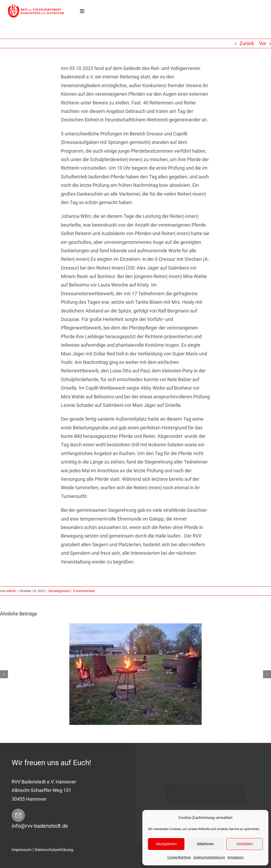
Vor (263, 43)
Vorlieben (245, 844)
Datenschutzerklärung (209, 857)
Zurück (247, 43)
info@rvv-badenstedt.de (40, 826)
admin (11, 591)
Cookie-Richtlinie (179, 857)
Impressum (236, 857)
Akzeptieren (166, 844)
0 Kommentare (84, 591)
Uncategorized (59, 591)
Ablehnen (205, 844)
